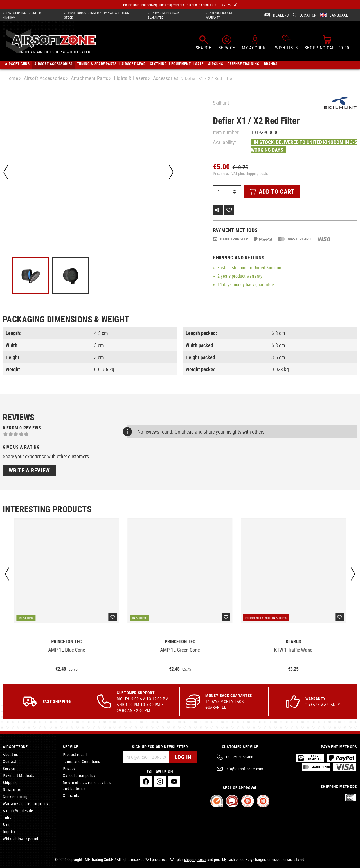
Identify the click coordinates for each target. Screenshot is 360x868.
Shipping (10, 782)
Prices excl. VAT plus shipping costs (240, 173)
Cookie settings (16, 797)
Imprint (9, 832)
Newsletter (12, 790)
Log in (183, 757)
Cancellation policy (79, 775)
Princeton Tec (67, 642)
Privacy (69, 768)
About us (10, 754)
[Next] (171, 172)
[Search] (204, 43)
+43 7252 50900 (239, 757)
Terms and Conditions (81, 761)
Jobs (7, 818)
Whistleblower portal (21, 839)
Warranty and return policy (26, 804)
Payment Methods (19, 775)
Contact (9, 761)
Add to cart (272, 191)
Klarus (293, 642)
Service (9, 768)
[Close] (235, 5)
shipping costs (195, 859)
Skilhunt (221, 103)
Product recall (75, 754)
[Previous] (6, 172)
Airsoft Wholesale (18, 811)
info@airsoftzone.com (245, 769)
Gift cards (71, 795)
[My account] (255, 43)
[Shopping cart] (327, 43)
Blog (7, 825)
